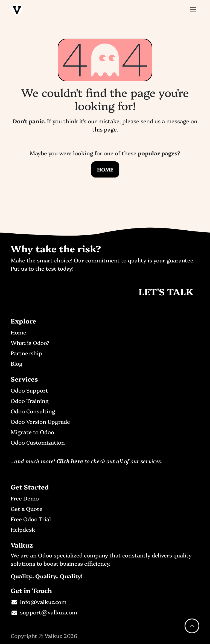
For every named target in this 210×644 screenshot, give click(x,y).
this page (104, 129)
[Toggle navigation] (193, 9)
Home (105, 169)
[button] (192, 626)
